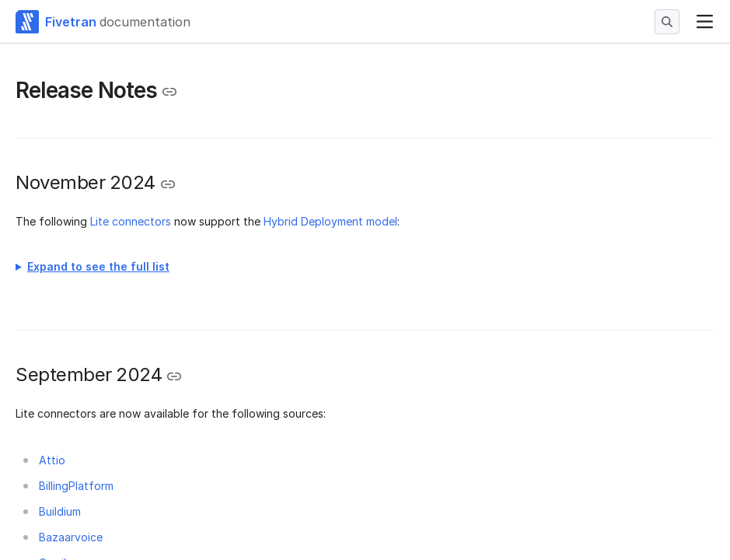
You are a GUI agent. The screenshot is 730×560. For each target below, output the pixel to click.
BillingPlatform (76, 486)
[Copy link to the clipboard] (169, 92)
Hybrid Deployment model (330, 221)
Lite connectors (131, 221)
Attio (52, 460)
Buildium (60, 511)
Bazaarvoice (71, 537)
